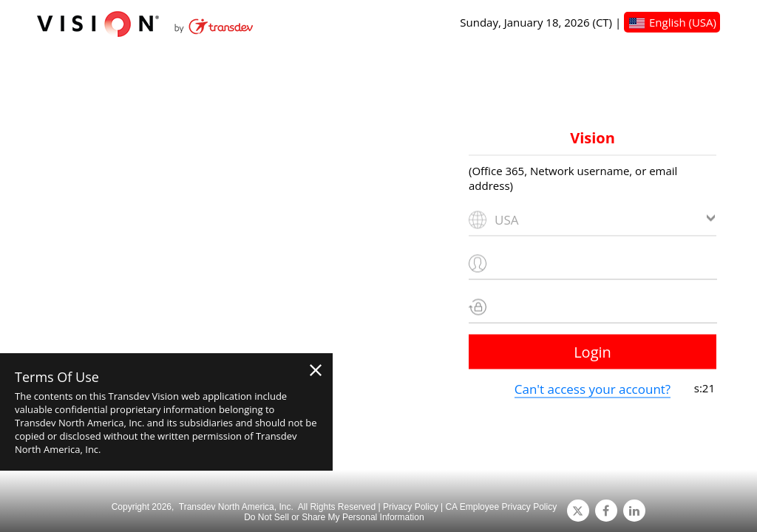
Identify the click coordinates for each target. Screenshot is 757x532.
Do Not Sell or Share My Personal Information (334, 517)
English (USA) (683, 22)
